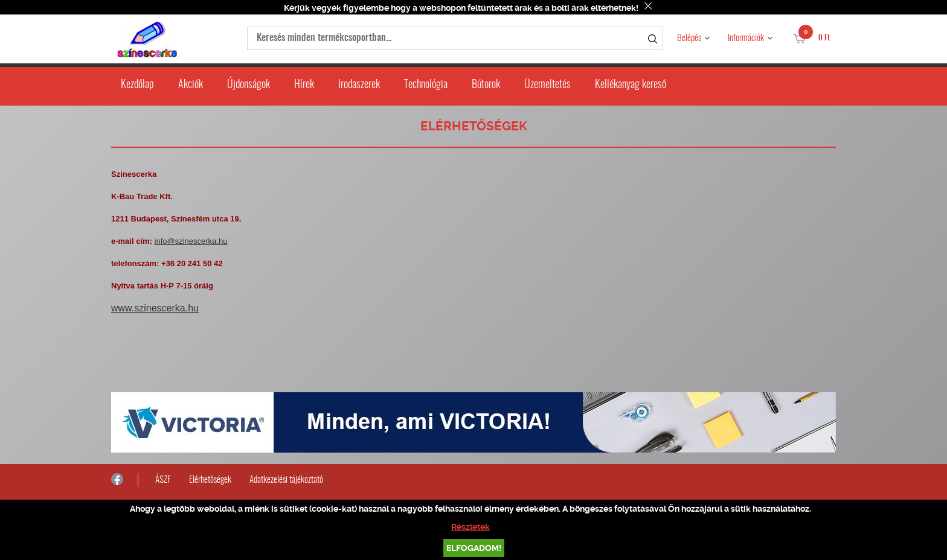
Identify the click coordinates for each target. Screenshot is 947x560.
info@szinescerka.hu (191, 241)
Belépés (689, 38)
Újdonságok (249, 85)
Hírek (304, 85)
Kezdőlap (137, 85)
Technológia (426, 85)
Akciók (191, 85)
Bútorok (486, 85)
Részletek (470, 527)
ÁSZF (163, 480)
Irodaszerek (359, 85)
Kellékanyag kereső (631, 85)
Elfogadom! (474, 548)
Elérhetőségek (210, 480)
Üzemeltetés (547, 85)
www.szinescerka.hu (155, 308)
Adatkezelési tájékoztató (286, 480)
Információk (746, 38)
